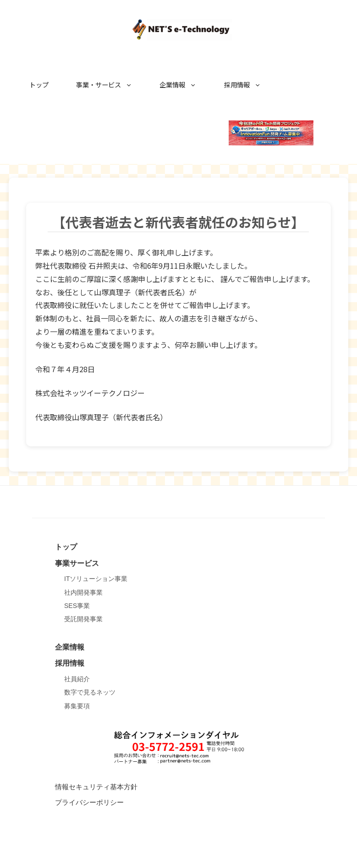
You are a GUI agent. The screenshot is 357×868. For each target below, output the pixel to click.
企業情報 (182, 85)
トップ (39, 84)
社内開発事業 (83, 592)
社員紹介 (77, 679)
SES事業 (77, 606)
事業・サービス (109, 85)
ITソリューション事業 (96, 579)
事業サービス (77, 563)
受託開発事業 (83, 619)
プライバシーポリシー (89, 802)
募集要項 (77, 706)
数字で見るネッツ (90, 692)
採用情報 (247, 85)
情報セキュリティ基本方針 (96, 787)
